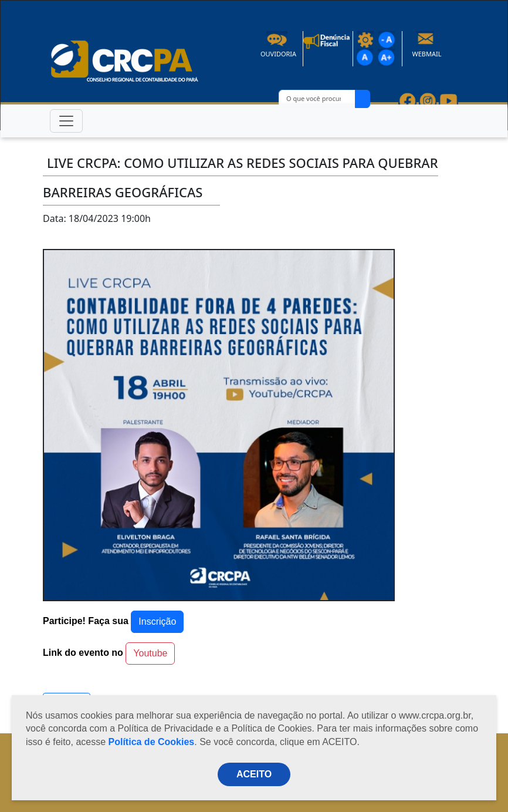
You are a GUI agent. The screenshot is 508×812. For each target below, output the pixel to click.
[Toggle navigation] (66, 121)
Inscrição (157, 621)
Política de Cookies (152, 742)
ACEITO (254, 774)
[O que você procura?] (317, 99)
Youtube (150, 653)
